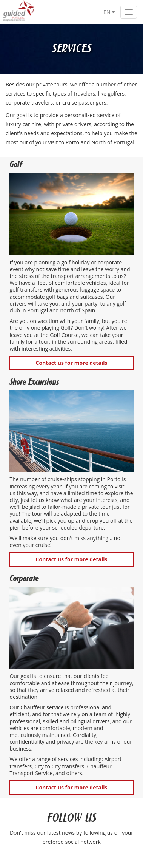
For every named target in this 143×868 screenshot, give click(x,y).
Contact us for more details (72, 363)
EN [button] (109, 12)
